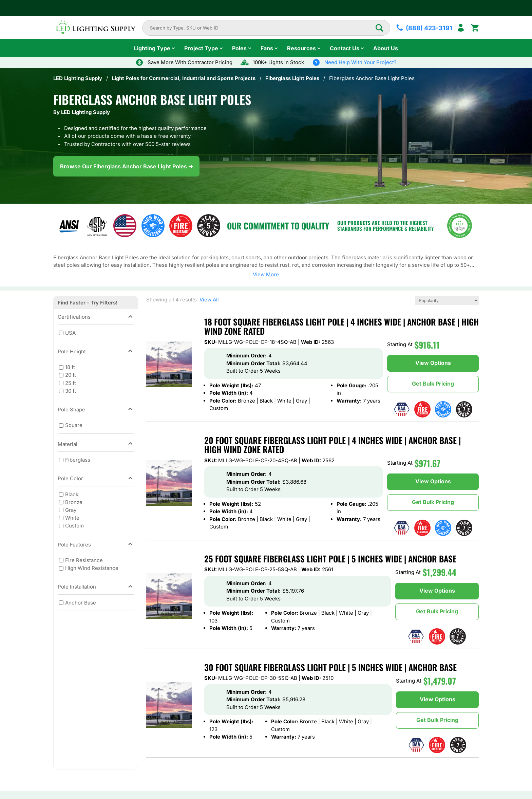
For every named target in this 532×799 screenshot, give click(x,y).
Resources (301, 48)
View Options (433, 363)
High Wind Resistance (92, 568)
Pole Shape (96, 410)
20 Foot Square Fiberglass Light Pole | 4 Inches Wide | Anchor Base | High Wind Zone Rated (332, 445)
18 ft (70, 367)
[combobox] (262, 28)
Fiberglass (78, 460)
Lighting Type (152, 48)
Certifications (96, 317)
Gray (71, 510)
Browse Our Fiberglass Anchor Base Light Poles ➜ (126, 166)
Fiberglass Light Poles (292, 78)
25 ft (71, 383)
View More (266, 274)
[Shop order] (447, 301)
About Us (386, 48)
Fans (267, 48)
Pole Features (96, 545)
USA (70, 332)
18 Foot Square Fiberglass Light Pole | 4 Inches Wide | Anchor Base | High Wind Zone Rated (341, 326)
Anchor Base (81, 603)
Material (96, 444)
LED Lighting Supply (78, 78)
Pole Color (96, 479)
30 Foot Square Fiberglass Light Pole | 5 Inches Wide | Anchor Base (330, 667)
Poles (239, 48)
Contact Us (345, 48)
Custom (74, 526)
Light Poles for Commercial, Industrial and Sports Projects (184, 78)
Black (72, 494)
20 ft (71, 375)
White (72, 518)
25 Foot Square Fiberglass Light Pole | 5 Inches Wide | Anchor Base (330, 559)
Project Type (201, 48)
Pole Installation (96, 587)
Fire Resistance (84, 560)
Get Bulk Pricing (433, 384)
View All (208, 300)
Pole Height (96, 352)
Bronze (74, 502)
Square (74, 425)
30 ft (71, 391)
